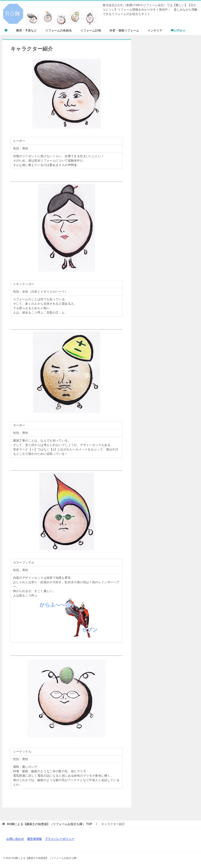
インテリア (155, 30)
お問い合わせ (15, 839)
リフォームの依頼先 (59, 30)
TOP (50, 824)
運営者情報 (34, 839)
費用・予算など (26, 30)
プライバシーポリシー (60, 839)
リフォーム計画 (91, 30)
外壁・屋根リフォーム (124, 30)
